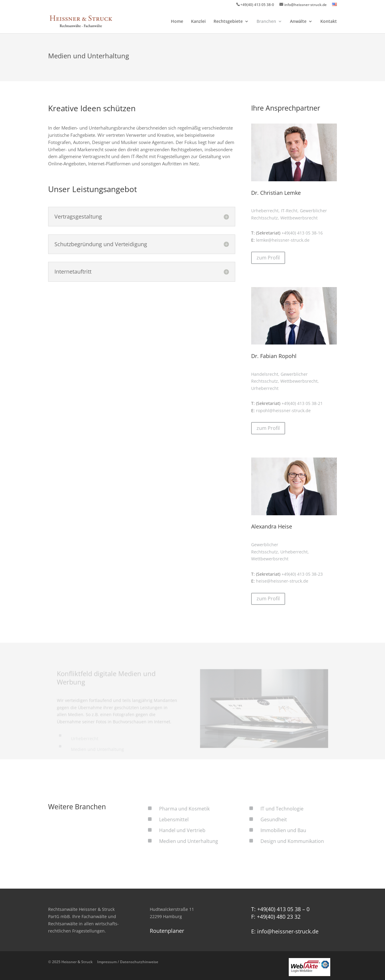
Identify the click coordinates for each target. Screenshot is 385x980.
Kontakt (329, 22)
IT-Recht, (290, 211)
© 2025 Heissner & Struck (103, 962)
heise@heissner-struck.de (282, 581)
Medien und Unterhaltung (189, 841)
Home (177, 22)
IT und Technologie (282, 809)
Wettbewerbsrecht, (300, 381)
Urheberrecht (265, 388)
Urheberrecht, (265, 211)
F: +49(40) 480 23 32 (276, 917)
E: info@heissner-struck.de (285, 931)
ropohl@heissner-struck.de (283, 410)
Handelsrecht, (265, 374)
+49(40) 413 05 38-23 (302, 574)
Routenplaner (167, 931)
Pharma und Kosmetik (184, 809)
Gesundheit (274, 819)
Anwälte (298, 22)
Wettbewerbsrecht (299, 218)
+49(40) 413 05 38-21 (302, 403)
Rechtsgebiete (228, 22)
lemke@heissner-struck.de (283, 240)
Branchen (266, 22)
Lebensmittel (174, 819)
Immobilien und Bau (283, 830)
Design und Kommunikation (292, 841)
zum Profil (268, 258)
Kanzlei (198, 22)
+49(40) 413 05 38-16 (302, 233)
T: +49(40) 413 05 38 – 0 (280, 909)
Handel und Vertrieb (182, 830)
